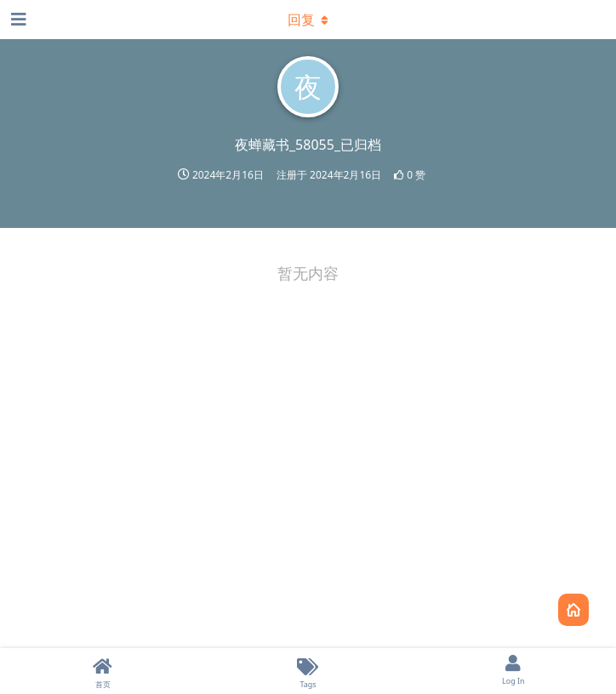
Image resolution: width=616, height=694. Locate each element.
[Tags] (308, 671)
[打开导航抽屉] (17, 20)
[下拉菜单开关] (308, 20)
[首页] (103, 671)
